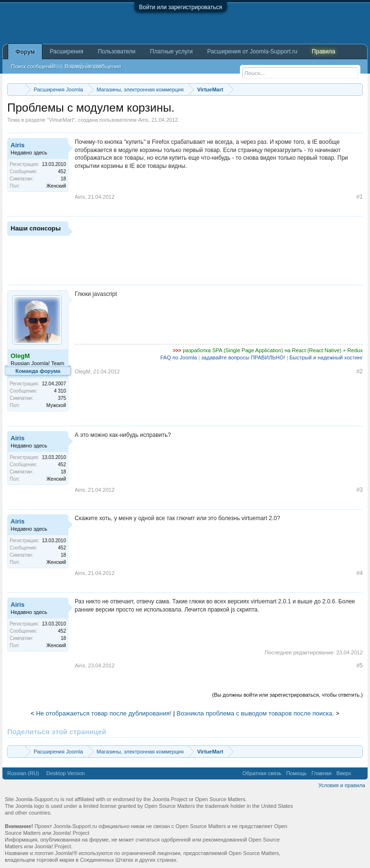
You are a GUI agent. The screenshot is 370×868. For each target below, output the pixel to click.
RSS (359, 773)
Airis (143, 120)
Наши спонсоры (36, 228)
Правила (324, 51)
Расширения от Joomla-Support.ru (252, 51)
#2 (360, 371)
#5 (360, 665)
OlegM (82, 371)
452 (62, 172)
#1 (360, 197)
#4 (360, 573)
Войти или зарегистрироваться (181, 7)
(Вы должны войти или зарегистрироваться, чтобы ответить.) (287, 695)
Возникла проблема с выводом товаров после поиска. (256, 713)
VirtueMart (61, 120)
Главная (321, 773)
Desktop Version (66, 773)
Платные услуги (171, 51)
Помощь (297, 773)
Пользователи (117, 51)
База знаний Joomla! (77, 66)
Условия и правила (342, 785)
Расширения (66, 51)
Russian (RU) (23, 773)
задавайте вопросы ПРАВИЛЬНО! (243, 357)
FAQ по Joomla (179, 357)
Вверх (344, 773)
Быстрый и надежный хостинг (326, 357)
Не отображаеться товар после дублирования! (104, 713)
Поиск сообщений (33, 66)
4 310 (60, 391)
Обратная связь (262, 773)
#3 (360, 490)
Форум (25, 52)
